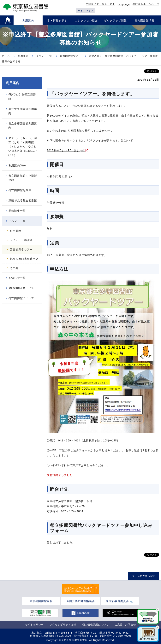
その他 (14, 268)
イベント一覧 (17, 221)
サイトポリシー (34, 625)
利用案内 (13, 83)
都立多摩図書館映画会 (24, 259)
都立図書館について (21, 298)
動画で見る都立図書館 (23, 200)
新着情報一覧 (17, 211)
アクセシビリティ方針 (63, 625)
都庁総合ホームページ (146, 4)
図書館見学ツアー (21, 250)
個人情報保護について (95, 625)
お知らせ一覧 (17, 278)
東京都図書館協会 (41, 601)
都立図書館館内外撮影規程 (23, 178)
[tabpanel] (80, 589)
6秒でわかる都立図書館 (22, 96)
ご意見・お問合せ (125, 625)
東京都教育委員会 (117, 601)
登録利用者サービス (21, 288)
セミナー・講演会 (21, 240)
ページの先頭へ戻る (143, 576)
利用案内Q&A (17, 165)
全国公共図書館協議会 (81, 601)
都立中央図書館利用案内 (23, 111)
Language (124, 4)
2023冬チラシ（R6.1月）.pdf (66, 150)
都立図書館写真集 (20, 190)
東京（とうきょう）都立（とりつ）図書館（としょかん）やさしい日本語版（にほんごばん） (23, 147)
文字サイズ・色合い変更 (100, 4)
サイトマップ (86, 11)
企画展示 (16, 231)
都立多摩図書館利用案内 (23, 126)
